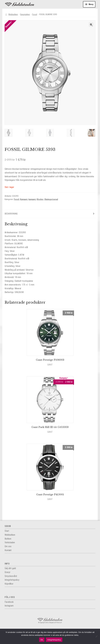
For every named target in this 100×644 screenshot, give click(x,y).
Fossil (35, 14)
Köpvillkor (9, 584)
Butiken (8, 539)
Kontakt (8, 551)
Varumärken (25, 14)
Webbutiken (13, 14)
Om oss (8, 547)
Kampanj (24, 200)
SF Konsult (59, 623)
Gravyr (8, 573)
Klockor (40, 200)
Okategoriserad (51, 200)
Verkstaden (10, 543)
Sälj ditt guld (10, 569)
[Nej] (96, 636)
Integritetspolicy (54, 640)
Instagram (9, 606)
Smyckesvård (11, 576)
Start (7, 531)
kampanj (32, 200)
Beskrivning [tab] (11, 214)
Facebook (9, 602)
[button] (91, 25)
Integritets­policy (12, 580)
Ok (42, 640)
